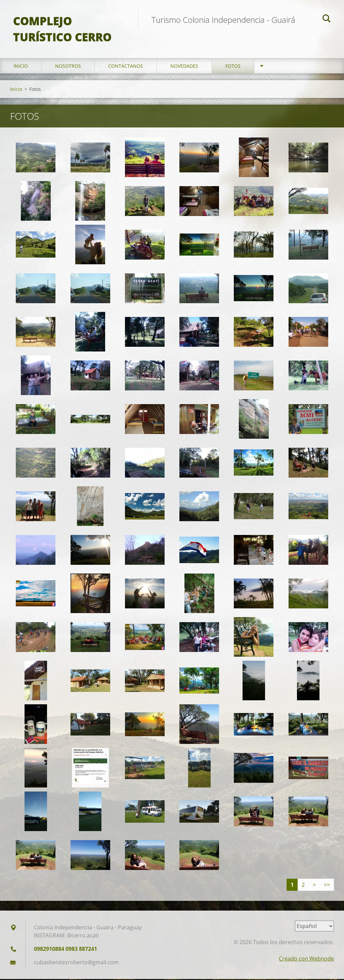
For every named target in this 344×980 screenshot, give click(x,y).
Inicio (21, 67)
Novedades (184, 67)
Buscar (327, 19)
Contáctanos (126, 67)
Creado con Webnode (306, 960)
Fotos (233, 67)
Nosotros (68, 67)
